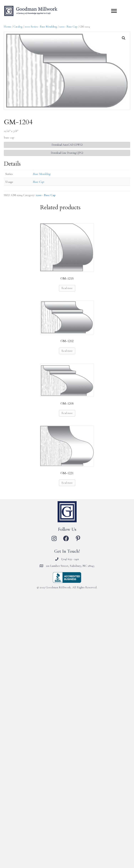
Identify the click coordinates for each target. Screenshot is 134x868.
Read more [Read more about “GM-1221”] (67, 483)
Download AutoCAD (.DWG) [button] (67, 145)
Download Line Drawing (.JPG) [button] (67, 153)
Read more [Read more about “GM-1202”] (67, 351)
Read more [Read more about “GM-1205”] (67, 413)
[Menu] (114, 11)
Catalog (18, 27)
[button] (124, 38)
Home (8, 27)
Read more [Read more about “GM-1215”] (67, 288)
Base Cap (38, 182)
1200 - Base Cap (68, 27)
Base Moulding (42, 174)
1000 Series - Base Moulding (41, 27)
